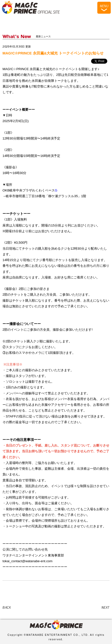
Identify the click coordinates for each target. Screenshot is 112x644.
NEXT (106, 608)
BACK (7, 608)
